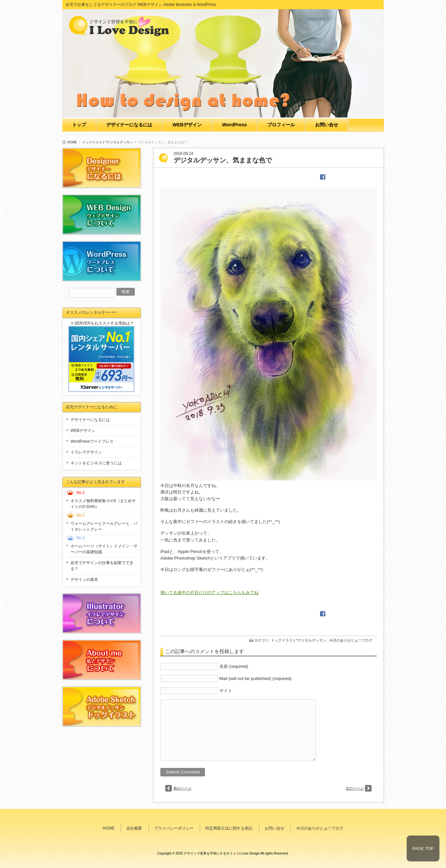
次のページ (355, 788)
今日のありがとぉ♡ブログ (351, 640)
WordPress (234, 125)
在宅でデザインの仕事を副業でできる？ (102, 566)
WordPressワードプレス (92, 441)
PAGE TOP (423, 848)
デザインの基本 (84, 580)
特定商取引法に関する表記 (229, 828)
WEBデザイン (187, 125)
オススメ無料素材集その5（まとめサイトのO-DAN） (103, 504)
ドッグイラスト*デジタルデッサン (108, 142)
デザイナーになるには (129, 125)
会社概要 (134, 828)
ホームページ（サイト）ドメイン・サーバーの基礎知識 (104, 549)
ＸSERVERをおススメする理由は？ (102, 323)
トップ (79, 125)
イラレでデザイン (86, 452)
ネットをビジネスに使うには (96, 463)
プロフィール (281, 125)
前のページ (182, 788)
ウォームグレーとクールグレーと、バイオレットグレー (104, 526)
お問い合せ (327, 125)
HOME (72, 142)
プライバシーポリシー (174, 828)
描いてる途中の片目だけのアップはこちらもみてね (209, 593)
